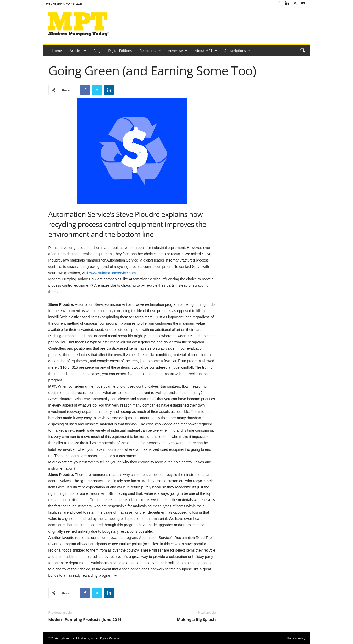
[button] (302, 51)
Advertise (178, 51)
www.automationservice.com (112, 273)
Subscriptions (238, 51)
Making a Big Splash (196, 619)
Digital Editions (120, 51)
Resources (150, 51)
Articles (78, 51)
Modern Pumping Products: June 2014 (85, 619)
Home (57, 51)
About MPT (206, 51)
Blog (97, 51)
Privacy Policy (296, 638)
